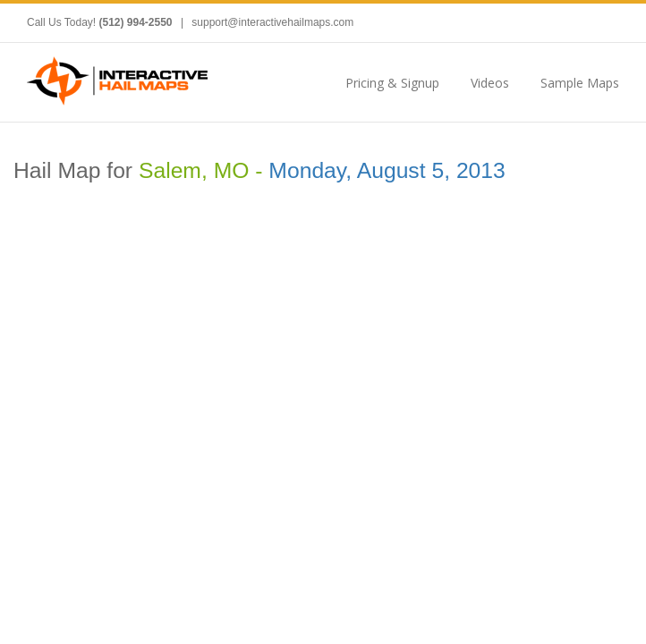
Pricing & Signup (392, 83)
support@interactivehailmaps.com (272, 22)
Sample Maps (580, 83)
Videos (490, 83)
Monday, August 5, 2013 (387, 170)
